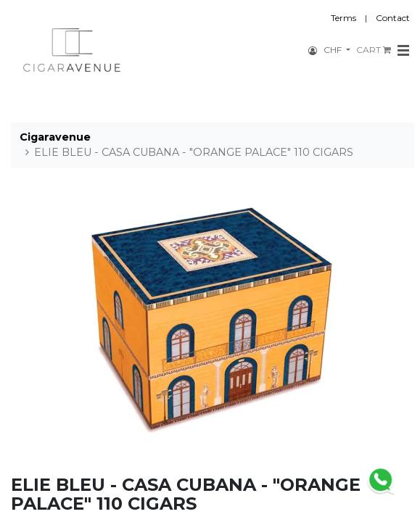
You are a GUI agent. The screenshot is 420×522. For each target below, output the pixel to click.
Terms (343, 18)
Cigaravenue (55, 137)
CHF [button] (334, 50)
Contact (393, 18)
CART (374, 50)
